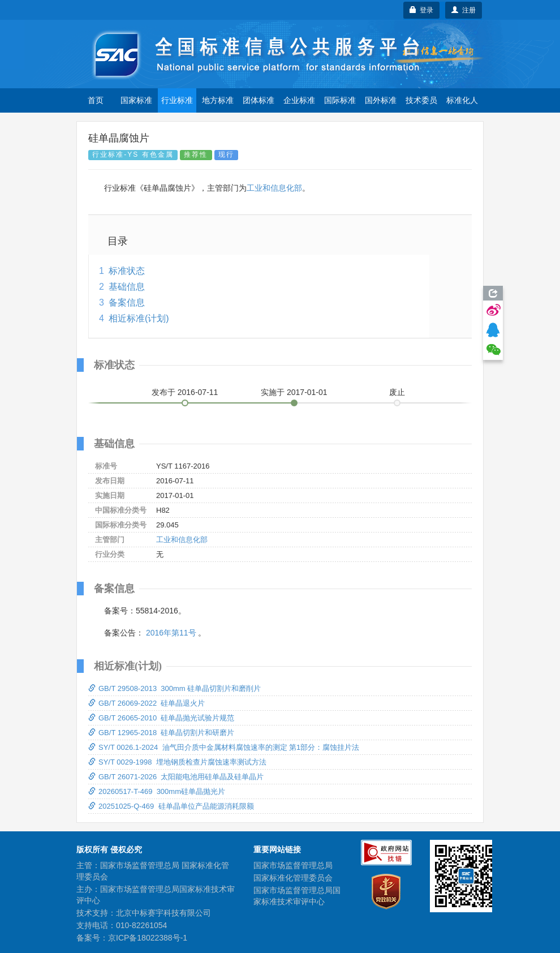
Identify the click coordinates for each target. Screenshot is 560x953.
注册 (464, 10)
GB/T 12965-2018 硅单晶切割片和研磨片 (161, 733)
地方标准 (218, 100)
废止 (397, 392)
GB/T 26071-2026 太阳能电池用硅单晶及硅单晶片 (176, 777)
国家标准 (136, 100)
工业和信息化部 (274, 188)
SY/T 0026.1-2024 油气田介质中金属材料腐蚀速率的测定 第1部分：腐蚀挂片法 (224, 747)
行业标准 (177, 100)
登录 (422, 10)
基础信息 (127, 287)
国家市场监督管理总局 (293, 865)
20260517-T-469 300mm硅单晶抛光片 (157, 791)
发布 (185, 392)
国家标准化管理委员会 (293, 878)
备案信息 (127, 302)
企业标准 (299, 100)
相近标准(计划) (139, 318)
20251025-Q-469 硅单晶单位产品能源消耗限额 (171, 806)
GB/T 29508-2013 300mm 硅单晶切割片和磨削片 (175, 688)
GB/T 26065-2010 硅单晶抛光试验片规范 (161, 718)
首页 (96, 100)
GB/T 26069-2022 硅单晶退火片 (147, 703)
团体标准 (259, 100)
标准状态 (127, 271)
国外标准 (381, 100)
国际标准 (340, 100)
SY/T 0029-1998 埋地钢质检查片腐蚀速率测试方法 (177, 762)
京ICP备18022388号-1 (148, 938)
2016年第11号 (171, 633)
